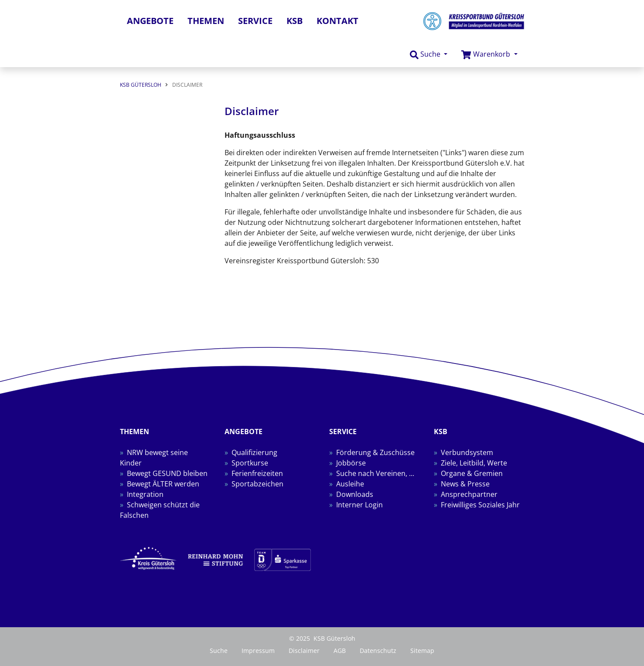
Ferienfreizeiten (257, 473)
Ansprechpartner (469, 494)
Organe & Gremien (472, 473)
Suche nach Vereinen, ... (375, 473)
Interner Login (359, 505)
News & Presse (465, 484)
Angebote (150, 21)
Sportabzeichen (257, 484)
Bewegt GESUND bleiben (167, 473)
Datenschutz (378, 651)
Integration (145, 494)
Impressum (258, 651)
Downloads (355, 494)
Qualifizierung (254, 452)
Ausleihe (350, 484)
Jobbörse (351, 463)
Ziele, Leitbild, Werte (474, 463)
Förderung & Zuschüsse (375, 452)
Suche (219, 651)
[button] (429, 54)
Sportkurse (250, 463)
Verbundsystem (467, 452)
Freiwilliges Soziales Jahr (480, 505)
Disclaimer (304, 651)
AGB (340, 651)
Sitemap (422, 651)
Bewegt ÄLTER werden (163, 484)
